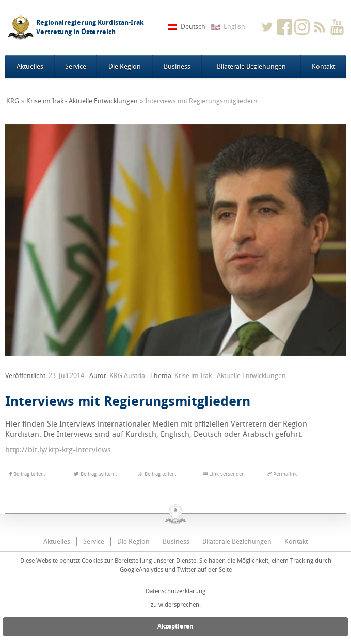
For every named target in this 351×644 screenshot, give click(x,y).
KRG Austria (127, 376)
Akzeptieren (176, 626)
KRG (13, 101)
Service (76, 66)
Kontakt (323, 66)
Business (177, 66)
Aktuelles (30, 66)
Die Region (125, 66)
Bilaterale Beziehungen (251, 66)
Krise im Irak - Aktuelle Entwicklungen (82, 101)
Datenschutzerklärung (176, 591)
